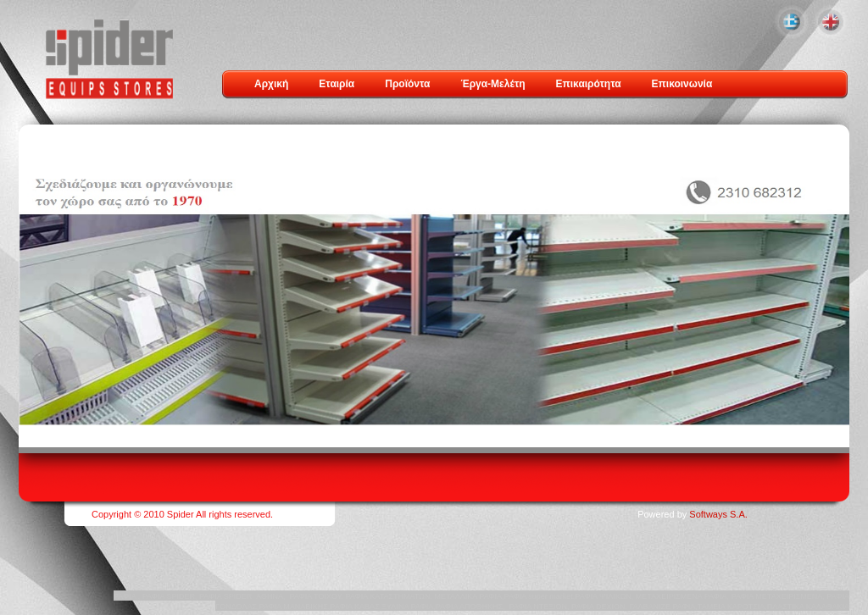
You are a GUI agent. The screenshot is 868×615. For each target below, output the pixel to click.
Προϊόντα (407, 84)
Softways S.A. (718, 514)
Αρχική (271, 84)
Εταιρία (337, 84)
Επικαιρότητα (589, 84)
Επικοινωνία (682, 84)
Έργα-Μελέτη (492, 84)
